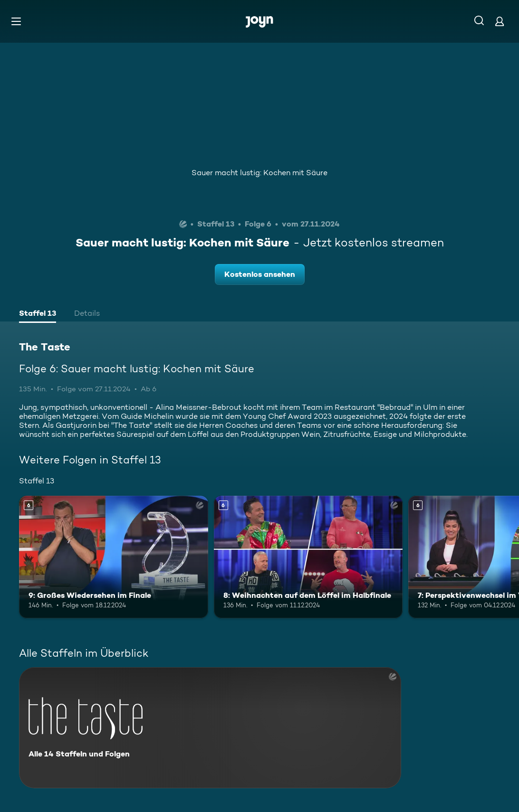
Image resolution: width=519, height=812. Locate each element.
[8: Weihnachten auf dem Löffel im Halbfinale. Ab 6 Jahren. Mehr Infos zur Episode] (308, 557)
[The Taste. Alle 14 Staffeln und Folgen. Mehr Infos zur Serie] (210, 728)
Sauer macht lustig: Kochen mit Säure (259, 173)
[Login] (500, 21)
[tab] (38, 314)
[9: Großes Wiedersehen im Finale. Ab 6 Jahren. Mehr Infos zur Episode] (114, 557)
